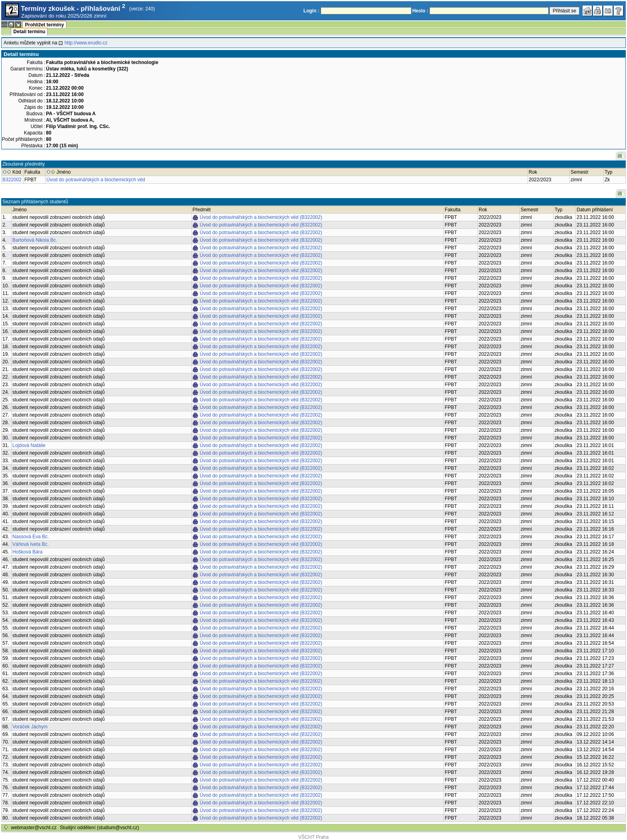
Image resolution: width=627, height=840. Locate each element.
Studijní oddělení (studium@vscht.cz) (100, 828)
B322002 (12, 180)
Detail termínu (29, 32)
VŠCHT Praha (313, 837)
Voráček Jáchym (30, 727)
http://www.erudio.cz (86, 43)
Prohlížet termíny (44, 25)
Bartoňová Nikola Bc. (35, 240)
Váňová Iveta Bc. (31, 544)
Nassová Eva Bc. (31, 537)
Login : (312, 11)
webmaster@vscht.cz (34, 828)
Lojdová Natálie (29, 445)
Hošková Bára (27, 552)
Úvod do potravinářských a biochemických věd (96, 180)
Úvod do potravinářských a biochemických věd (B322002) (261, 217)
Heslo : (420, 11)
